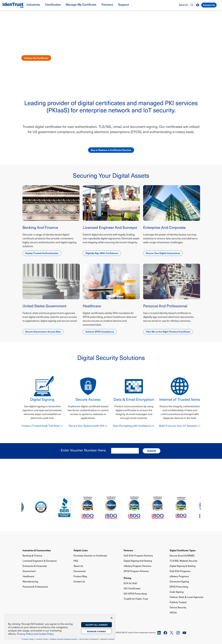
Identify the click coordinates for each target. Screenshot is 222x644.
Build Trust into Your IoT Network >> (180, 426)
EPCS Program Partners (136, 571)
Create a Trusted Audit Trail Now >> (42, 426)
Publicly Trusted (178, 602)
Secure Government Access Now (43, 332)
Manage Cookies (96, 631)
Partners (128, 550)
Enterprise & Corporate (35, 566)
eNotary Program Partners (137, 566)
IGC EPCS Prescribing (135, 594)
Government (29, 571)
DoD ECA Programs (180, 571)
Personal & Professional (35, 587)
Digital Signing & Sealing (183, 566)
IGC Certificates (132, 588)
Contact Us (209, 5)
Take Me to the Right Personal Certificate (168, 332)
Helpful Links (81, 550)
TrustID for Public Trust (136, 599)
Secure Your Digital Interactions (163, 253)
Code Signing (177, 592)
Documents (80, 571)
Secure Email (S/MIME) (182, 556)
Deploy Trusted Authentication (42, 253)
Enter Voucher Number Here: (83, 450)
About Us (78, 566)
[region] (60, 627)
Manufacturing (30, 581)
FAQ (76, 561)
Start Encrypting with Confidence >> (134, 426)
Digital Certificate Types (183, 550)
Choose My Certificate (36, 58)
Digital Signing (42, 399)
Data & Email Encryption (134, 399)
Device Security (178, 607)
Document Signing (179, 581)
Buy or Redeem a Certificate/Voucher (111, 150)
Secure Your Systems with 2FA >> (88, 426)
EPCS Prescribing (179, 587)
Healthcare (28, 576)
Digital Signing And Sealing (138, 561)
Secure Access (88, 399)
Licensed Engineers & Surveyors (40, 561)
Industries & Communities (37, 550)
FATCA (173, 613)
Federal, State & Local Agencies (186, 597)
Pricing (127, 578)
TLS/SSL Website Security (184, 561)
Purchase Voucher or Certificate (90, 556)
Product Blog (80, 576)
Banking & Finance (32, 556)
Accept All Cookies (97, 625)
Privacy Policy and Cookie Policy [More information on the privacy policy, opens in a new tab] (35, 634)
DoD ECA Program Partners (138, 556)
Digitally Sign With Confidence (102, 253)
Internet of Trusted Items (180, 399)
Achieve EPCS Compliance (100, 332)
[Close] (112, 618)
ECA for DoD (130, 583)
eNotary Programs (179, 576)
